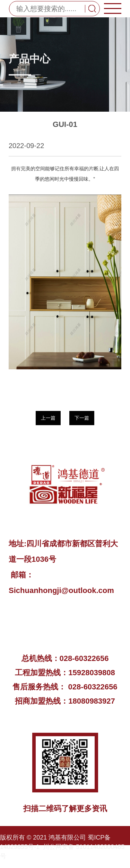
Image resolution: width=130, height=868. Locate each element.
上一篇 (48, 418)
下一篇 (82, 418)
